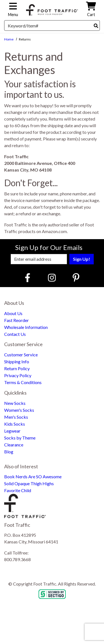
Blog (9, 452)
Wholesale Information (26, 327)
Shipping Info (17, 361)
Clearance (14, 445)
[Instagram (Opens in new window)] (52, 278)
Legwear (12, 431)
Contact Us (15, 334)
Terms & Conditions (23, 382)
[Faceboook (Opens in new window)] (28, 278)
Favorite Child (18, 490)
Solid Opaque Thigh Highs (29, 483)
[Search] (96, 26)
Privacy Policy (18, 375)
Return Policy (17, 368)
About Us (13, 313)
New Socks (15, 403)
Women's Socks (19, 410)
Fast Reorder (17, 320)
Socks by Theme (20, 438)
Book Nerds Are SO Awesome (33, 476)
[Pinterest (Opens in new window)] (76, 278)
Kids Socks (15, 424)
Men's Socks (16, 417)
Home (9, 39)
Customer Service (21, 355)
